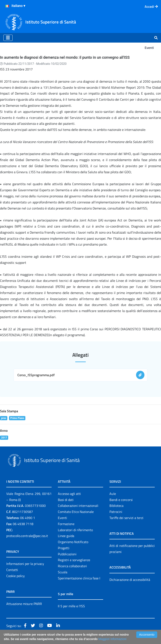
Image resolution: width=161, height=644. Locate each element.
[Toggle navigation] (8, 38)
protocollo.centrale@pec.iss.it (27, 536)
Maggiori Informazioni (112, 639)
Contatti (12, 570)
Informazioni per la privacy (25, 564)
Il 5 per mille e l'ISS (71, 606)
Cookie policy (16, 576)
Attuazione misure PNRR (24, 604)
